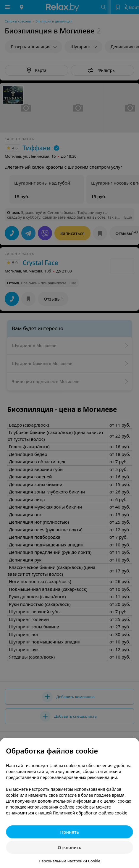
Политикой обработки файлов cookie (90, 813)
